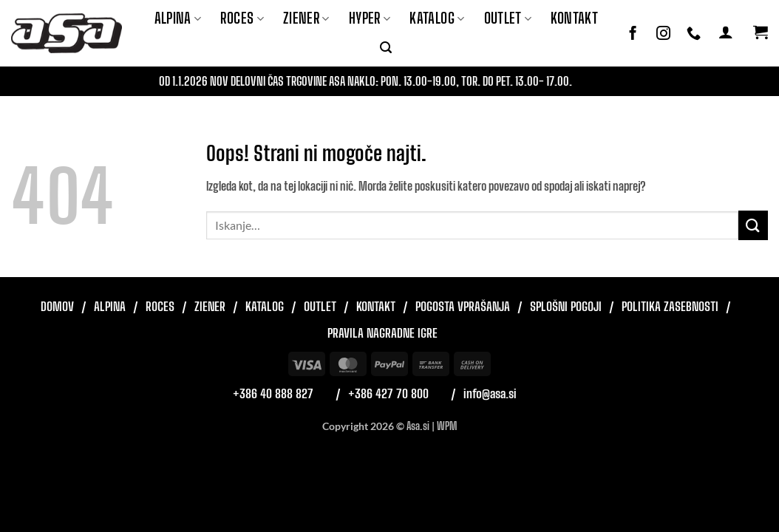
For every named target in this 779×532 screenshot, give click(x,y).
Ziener (210, 306)
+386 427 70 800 (388, 393)
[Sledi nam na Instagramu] (663, 34)
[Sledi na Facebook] (633, 34)
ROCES (242, 18)
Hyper (370, 18)
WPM (447, 426)
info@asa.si (490, 393)
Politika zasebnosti (670, 306)
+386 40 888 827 (273, 393)
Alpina (178, 18)
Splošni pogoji (566, 306)
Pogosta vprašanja (463, 306)
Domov (57, 306)
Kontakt (574, 18)
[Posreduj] (753, 225)
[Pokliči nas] (694, 34)
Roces (160, 306)
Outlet (508, 18)
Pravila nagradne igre (382, 333)
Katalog (437, 18)
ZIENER (306, 18)
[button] (386, 48)
